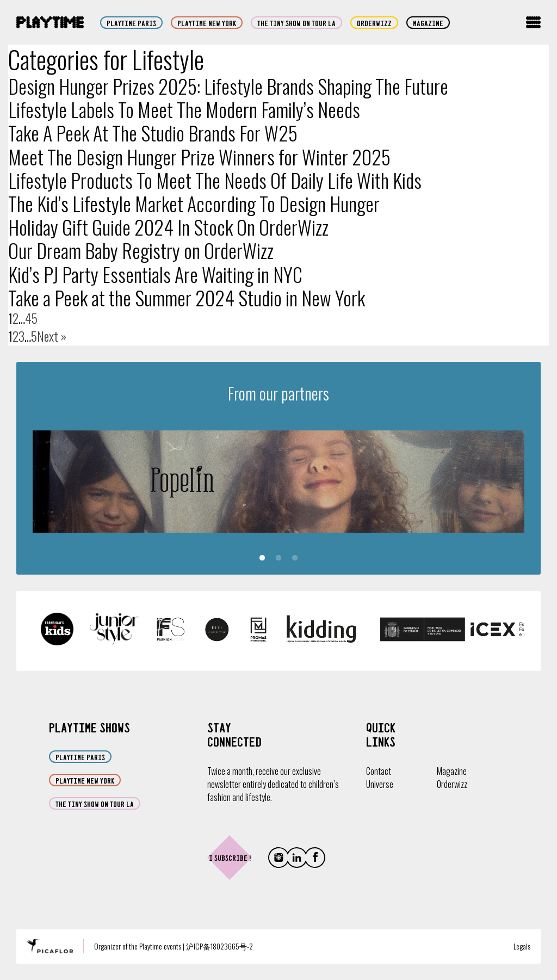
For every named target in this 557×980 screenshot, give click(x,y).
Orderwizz (452, 784)
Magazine (428, 23)
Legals (522, 946)
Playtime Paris (131, 23)
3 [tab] (295, 558)
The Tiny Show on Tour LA (296, 23)
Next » (52, 336)
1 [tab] (262, 558)
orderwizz (374, 23)
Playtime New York (207, 23)
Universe (380, 784)
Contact (379, 771)
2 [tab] (278, 558)
